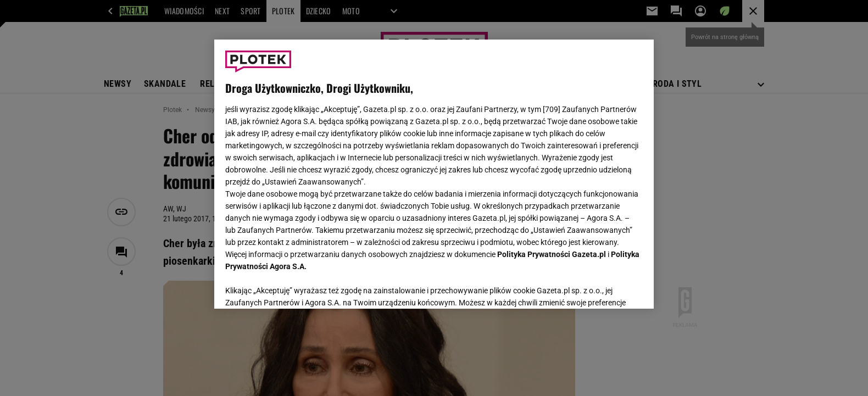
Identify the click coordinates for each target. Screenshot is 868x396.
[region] (434, 174)
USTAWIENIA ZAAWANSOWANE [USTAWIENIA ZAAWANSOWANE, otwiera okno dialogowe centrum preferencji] (297, 287)
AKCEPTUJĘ (606, 287)
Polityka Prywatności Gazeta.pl (552, 254)
